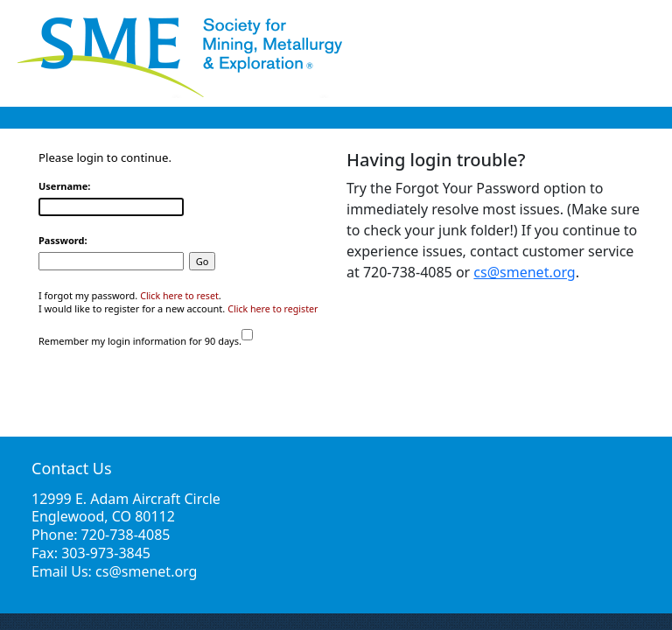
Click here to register (273, 309)
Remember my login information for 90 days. (140, 341)
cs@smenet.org (524, 272)
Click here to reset (179, 296)
